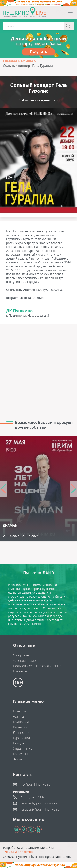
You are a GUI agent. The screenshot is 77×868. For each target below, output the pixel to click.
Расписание (22, 732)
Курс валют (22, 738)
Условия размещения (30, 661)
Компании (21, 722)
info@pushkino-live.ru (34, 784)
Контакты (20, 671)
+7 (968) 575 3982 (31, 797)
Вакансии (20, 727)
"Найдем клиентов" (19, 852)
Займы (18, 759)
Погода (18, 743)
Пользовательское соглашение (37, 666)
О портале (21, 655)
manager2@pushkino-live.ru (39, 809)
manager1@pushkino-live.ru (39, 803)
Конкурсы (20, 754)
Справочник (22, 748)
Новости (20, 711)
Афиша (18, 716)
